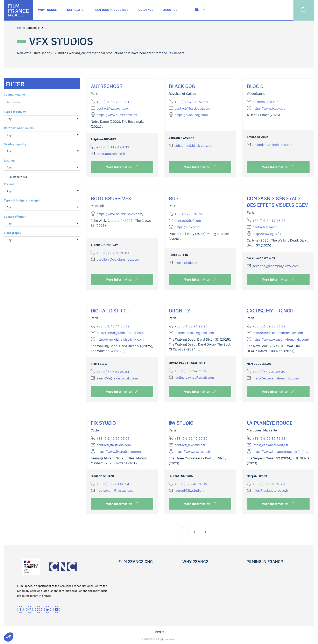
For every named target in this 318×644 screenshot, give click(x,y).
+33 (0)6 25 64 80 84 (113, 371)
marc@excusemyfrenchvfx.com (276, 378)
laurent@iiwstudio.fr (190, 490)
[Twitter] (38, 609)
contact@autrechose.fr (114, 108)
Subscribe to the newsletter (136, 586)
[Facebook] (20, 609)
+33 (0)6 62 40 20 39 (191, 438)
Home (21, 28)
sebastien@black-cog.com (194, 145)
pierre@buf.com (186, 262)
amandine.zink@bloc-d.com (273, 145)
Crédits (159, 632)
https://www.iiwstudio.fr (193, 451)
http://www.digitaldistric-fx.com (120, 339)
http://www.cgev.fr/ (267, 234)
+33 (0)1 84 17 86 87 (269, 220)
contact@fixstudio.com (114, 445)
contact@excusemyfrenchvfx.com (278, 333)
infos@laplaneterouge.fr (271, 445)
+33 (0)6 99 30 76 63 (269, 438)
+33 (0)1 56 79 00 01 (113, 102)
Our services (126, 579)
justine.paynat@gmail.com (194, 333)
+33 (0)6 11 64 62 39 (113, 147)
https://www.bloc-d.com (271, 108)
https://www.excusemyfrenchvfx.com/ (281, 339)
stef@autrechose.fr (111, 154)
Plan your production (260, 579)
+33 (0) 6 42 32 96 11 (191, 102)
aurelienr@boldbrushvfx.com (118, 259)
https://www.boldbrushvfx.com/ (120, 214)
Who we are (126, 572)
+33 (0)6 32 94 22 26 (191, 326)
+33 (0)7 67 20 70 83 (113, 253)
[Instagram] (29, 609)
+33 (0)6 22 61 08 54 (113, 484)
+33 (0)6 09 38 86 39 (269, 326)
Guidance (253, 572)
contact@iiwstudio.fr (190, 445)
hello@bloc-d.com (266, 102)
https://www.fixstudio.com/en (119, 451)
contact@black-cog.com (192, 108)
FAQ (249, 586)
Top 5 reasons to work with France (205, 572)
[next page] (216, 532)
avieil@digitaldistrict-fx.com (117, 378)
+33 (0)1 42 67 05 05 (113, 438)
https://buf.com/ (187, 227)
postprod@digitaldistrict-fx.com (120, 333)
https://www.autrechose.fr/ (117, 115)
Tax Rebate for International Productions (209, 579)
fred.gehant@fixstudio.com (116, 490)
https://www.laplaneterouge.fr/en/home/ (281, 451)
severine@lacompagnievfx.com (276, 266)
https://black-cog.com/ (191, 115)
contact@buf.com (188, 220)
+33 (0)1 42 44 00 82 (113, 326)
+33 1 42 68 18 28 (189, 214)
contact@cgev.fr (265, 227)
